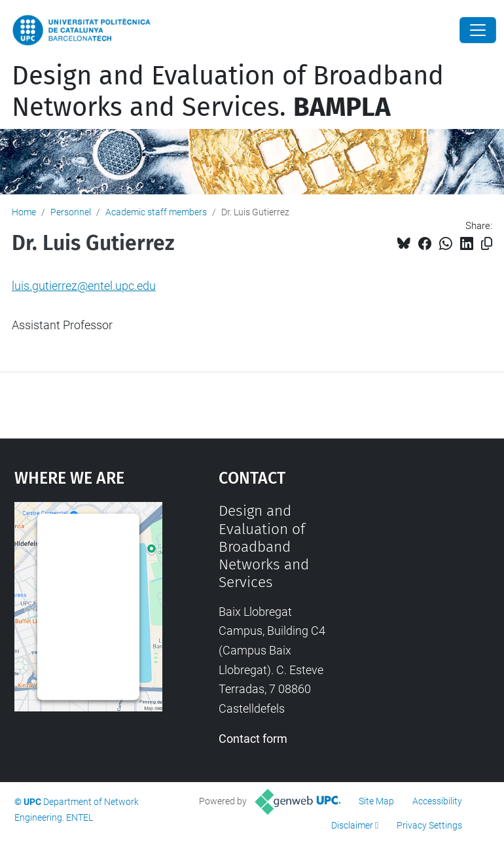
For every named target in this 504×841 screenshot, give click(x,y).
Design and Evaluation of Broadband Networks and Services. (228, 92)
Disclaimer (352, 825)
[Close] (478, 30)
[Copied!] (487, 244)
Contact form (253, 739)
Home (24, 212)
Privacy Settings (429, 825)
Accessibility (437, 801)
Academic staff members (156, 212)
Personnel (71, 212)
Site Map (376, 801)
